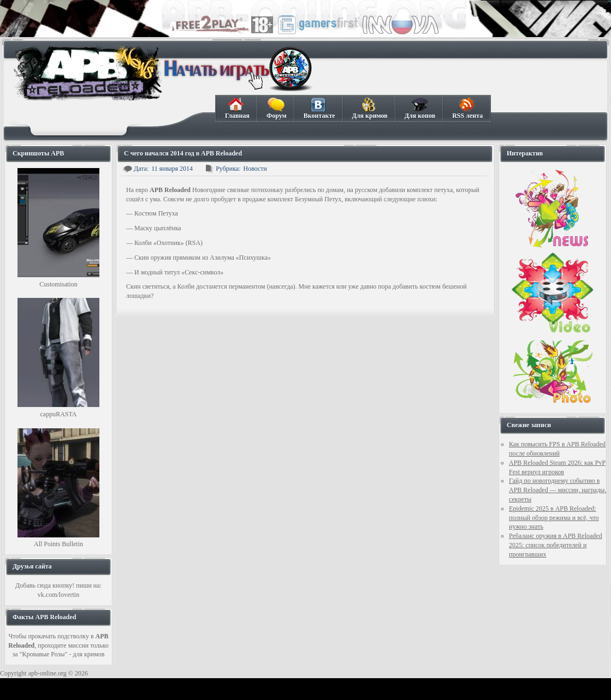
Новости (255, 169)
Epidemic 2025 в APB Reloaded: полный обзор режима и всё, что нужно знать (554, 518)
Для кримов (370, 109)
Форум (276, 109)
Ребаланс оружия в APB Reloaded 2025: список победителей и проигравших (556, 545)
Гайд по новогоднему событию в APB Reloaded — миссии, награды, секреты (557, 490)
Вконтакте (319, 109)
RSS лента (467, 109)
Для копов (420, 109)
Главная (237, 109)
